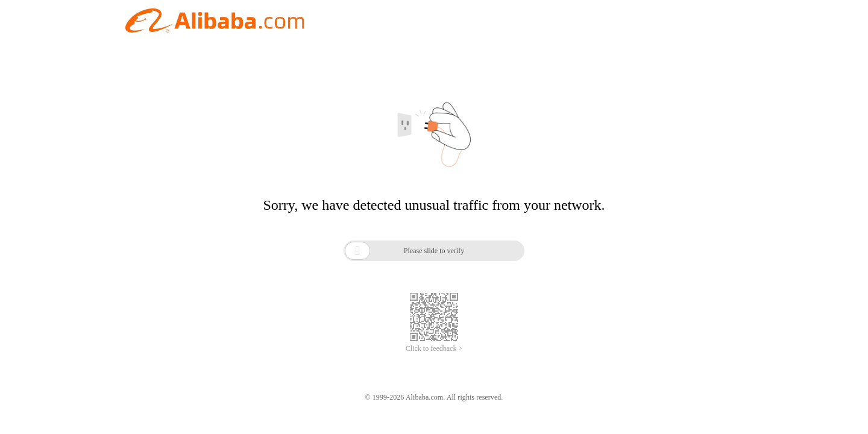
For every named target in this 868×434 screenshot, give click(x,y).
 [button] (357, 250)
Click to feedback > (434, 348)
